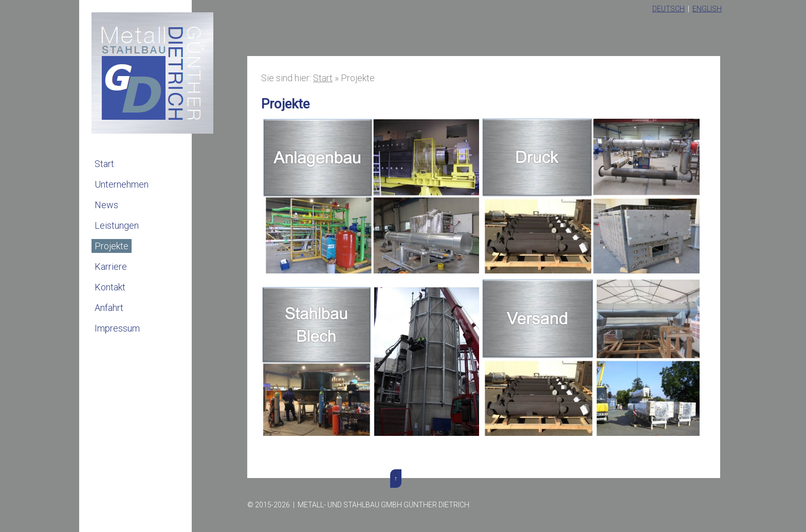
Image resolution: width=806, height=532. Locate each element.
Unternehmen (122, 184)
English (707, 9)
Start (104, 164)
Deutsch (668, 9)
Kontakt (110, 287)
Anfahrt (109, 308)
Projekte (112, 246)
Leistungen (117, 225)
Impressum (117, 328)
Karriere (111, 267)
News (106, 205)
